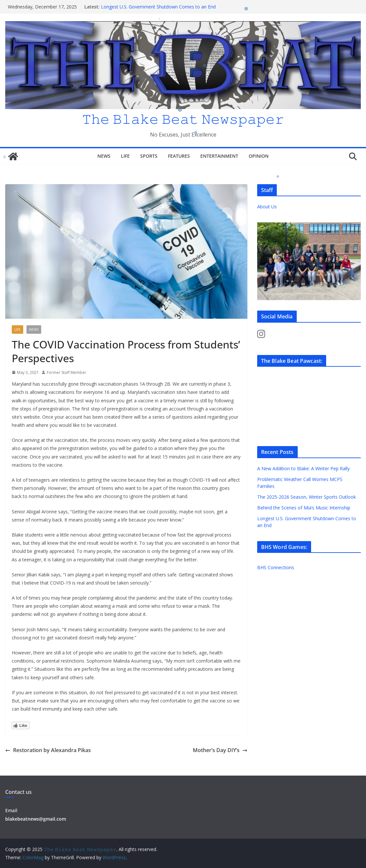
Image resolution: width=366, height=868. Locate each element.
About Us (267, 207)
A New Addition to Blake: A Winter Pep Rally (303, 468)
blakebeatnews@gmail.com (36, 819)
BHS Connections (276, 567)
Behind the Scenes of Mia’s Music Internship (304, 508)
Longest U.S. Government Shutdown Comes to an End (158, 7)
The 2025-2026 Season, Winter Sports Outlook (307, 497)
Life (125, 156)
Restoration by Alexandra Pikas (48, 750)
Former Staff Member (67, 372)
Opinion (259, 156)
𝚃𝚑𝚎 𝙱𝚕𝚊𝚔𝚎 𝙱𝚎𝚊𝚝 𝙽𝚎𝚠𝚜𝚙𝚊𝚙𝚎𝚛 (183, 119)
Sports (149, 156)
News (104, 156)
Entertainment (219, 156)
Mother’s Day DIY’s (220, 750)
